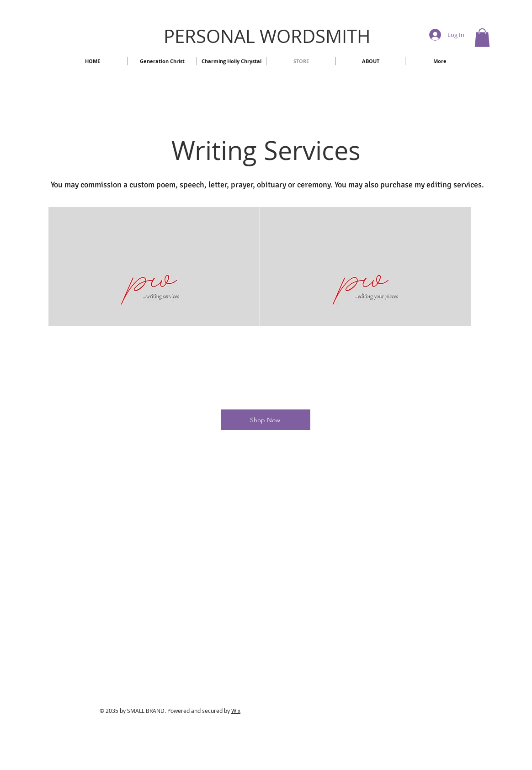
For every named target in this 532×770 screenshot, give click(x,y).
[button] (482, 38)
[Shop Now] (266, 420)
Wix (236, 711)
